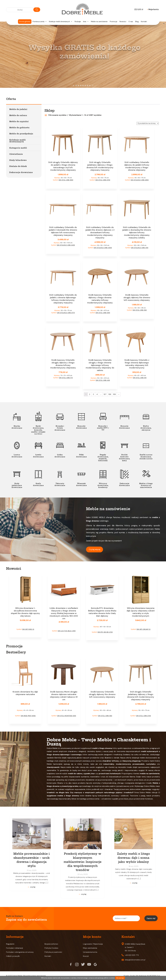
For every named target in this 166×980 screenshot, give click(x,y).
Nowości (123, 22)
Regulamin (10, 944)
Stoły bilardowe (18, 160)
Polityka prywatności (53, 952)
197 (105, 394)
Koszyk (86, 956)
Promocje (114, 22)
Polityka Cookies (51, 948)
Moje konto (153, 9)
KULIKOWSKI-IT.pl (153, 976)
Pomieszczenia (40, 22)
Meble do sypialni (19, 121)
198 (110, 394)
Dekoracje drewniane (21, 172)
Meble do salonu (18, 115)
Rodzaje (78, 22)
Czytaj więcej (95, 549)
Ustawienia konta (90, 952)
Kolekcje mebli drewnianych (61, 22)
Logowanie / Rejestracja (93, 944)
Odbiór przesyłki (13, 956)
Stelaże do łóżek (18, 166)
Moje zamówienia (90, 948)
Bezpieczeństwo (51, 944)
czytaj (33, 887)
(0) (139, 9)
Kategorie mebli (18, 148)
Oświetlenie (16, 154)
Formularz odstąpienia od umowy (20, 952)
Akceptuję (120, 978)
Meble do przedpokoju (21, 134)
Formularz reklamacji (14, 948)
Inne (86, 22)
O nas (131, 22)
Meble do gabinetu (19, 128)
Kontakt (144, 22)
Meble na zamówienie (99, 22)
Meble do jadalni (18, 109)
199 (114, 394)
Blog (137, 22)
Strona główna (25, 22)
